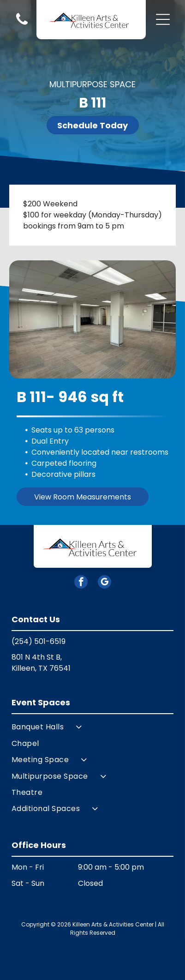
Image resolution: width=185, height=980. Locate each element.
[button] (163, 19)
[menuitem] (92, 727)
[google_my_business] (104, 583)
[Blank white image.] (22, 24)
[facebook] (81, 583)
